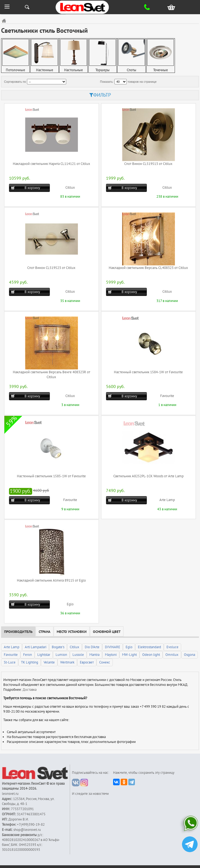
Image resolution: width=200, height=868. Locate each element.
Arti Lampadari (36, 647)
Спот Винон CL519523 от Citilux (51, 268)
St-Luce (10, 662)
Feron (28, 655)
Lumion (61, 655)
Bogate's (58, 647)
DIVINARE (113, 647)
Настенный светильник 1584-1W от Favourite (148, 372)
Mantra (94, 655)
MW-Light (129, 655)
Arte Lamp (167, 500)
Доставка (30, 690)
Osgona (190, 655)
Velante (49, 662)
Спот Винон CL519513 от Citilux (148, 164)
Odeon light (151, 655)
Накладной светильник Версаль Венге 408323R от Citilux (51, 375)
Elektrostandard (149, 647)
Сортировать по (15, 82)
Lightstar (44, 655)
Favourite (167, 396)
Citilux (70, 188)
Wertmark (67, 662)
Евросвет (87, 662)
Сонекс (105, 662)
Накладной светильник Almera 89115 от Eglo (51, 580)
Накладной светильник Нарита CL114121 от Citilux (51, 164)
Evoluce (172, 647)
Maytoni (111, 655)
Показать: (107, 82)
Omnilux (172, 655)
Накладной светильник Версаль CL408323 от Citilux (148, 268)
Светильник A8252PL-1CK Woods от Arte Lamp (149, 476)
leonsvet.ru (10, 794)
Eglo (70, 604)
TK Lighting (30, 662)
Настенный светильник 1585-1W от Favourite (51, 476)
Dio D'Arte (92, 647)
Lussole (78, 655)
